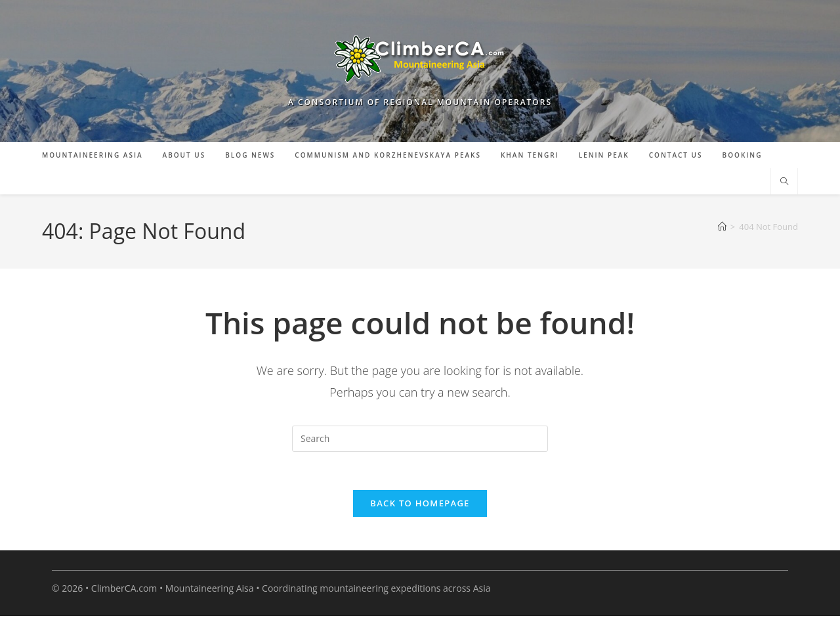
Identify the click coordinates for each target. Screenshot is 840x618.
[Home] (722, 227)
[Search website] (784, 182)
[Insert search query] (420, 439)
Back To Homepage (420, 505)
